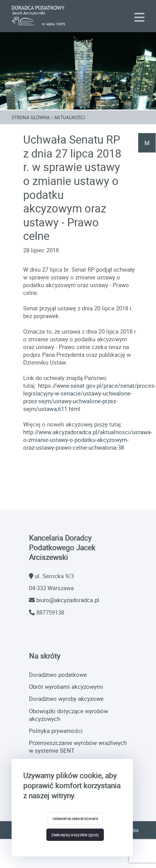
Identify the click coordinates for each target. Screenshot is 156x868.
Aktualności (70, 117)
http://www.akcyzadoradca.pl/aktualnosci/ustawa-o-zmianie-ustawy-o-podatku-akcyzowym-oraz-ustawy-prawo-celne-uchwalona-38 (88, 440)
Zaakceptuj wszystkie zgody (75, 835)
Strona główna (31, 117)
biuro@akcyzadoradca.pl (68, 600)
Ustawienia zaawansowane (75, 818)
